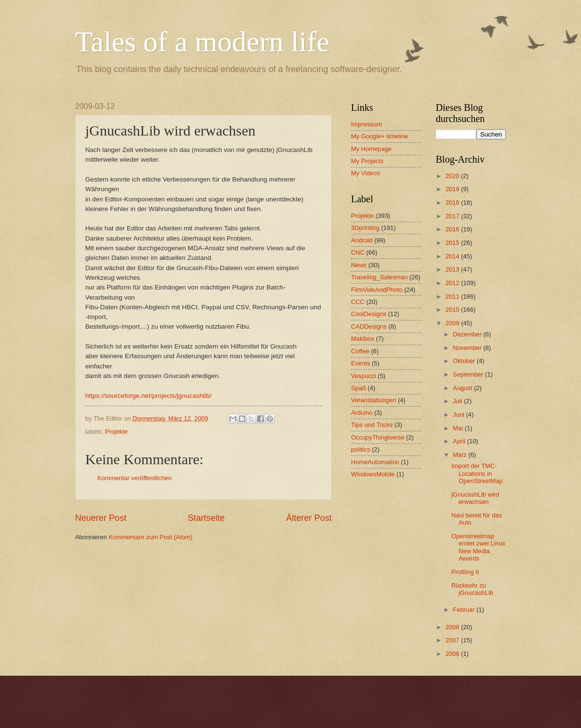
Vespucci (364, 376)
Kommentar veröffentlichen (135, 478)
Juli (458, 401)
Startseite (206, 518)
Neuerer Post (101, 518)
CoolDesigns (369, 314)
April (460, 441)
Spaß (359, 388)
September (469, 374)
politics (360, 449)
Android (362, 240)
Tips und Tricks (372, 425)
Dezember (468, 334)
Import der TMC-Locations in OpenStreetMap (477, 473)
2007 (453, 640)
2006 (453, 654)
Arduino (362, 413)
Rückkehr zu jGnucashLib (472, 589)
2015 (453, 243)
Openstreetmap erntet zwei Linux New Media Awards (478, 547)
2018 (453, 203)
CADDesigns (369, 326)
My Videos (366, 173)
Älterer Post (309, 518)
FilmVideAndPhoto (377, 290)
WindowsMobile (373, 474)
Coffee (360, 351)
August (463, 388)
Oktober (465, 361)
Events (360, 363)
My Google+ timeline (380, 136)
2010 (453, 310)
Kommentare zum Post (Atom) (150, 537)
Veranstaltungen (374, 400)
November (468, 348)
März (460, 455)
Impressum (367, 124)
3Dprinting (365, 228)
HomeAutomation (375, 462)
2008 (453, 627)
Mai (459, 428)
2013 (453, 269)
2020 (453, 176)
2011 (453, 296)
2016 (453, 229)
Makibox (363, 339)
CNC (358, 252)
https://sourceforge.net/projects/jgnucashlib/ (148, 396)
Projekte (116, 432)
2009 (453, 323)
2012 (453, 283)
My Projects (367, 161)
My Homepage (371, 149)
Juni (459, 415)
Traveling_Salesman (379, 277)
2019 (453, 189)
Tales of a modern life (202, 42)
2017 (453, 216)
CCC (358, 302)
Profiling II (465, 572)
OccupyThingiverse (378, 437)
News (359, 265)
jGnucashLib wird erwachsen (475, 498)
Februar (465, 610)
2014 (453, 256)
